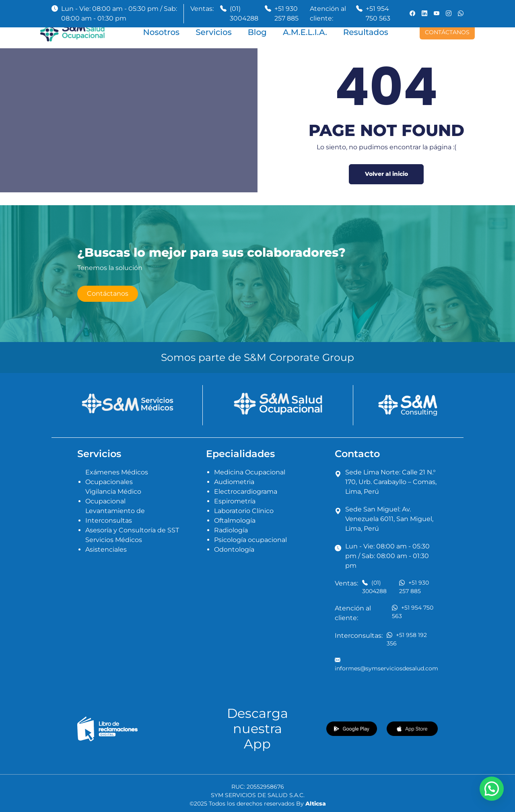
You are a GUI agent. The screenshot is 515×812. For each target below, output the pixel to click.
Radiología (231, 530)
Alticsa (316, 804)
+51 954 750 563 (378, 13)
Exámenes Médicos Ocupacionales (117, 477)
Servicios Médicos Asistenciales (114, 545)
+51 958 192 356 (407, 639)
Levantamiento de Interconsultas (115, 516)
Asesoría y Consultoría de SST (132, 530)
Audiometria (234, 482)
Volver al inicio (386, 174)
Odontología (234, 549)
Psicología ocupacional (250, 540)
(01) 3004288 (244, 13)
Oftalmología (235, 520)
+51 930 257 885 (286, 13)
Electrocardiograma (246, 492)
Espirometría (235, 501)
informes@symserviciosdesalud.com (386, 664)
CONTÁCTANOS (447, 32)
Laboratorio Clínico (244, 511)
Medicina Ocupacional (250, 472)
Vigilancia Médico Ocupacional (113, 496)
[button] (492, 789)
